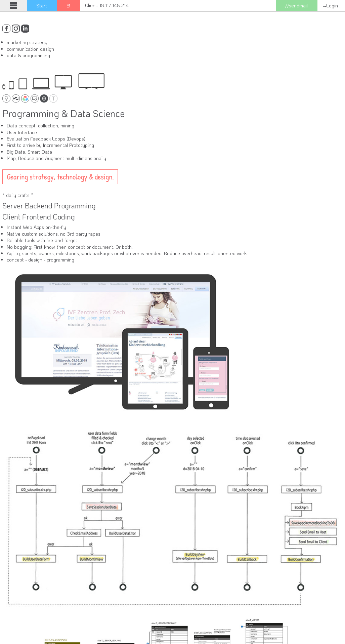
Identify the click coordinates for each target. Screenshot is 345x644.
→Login (330, 6)
